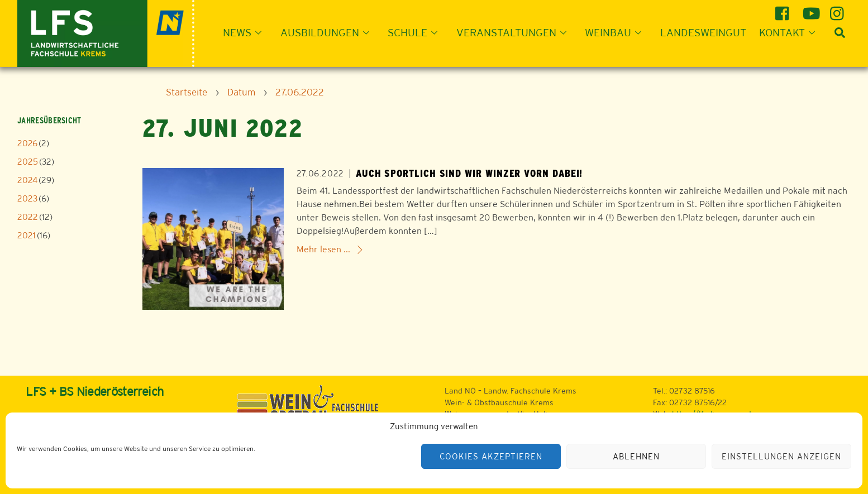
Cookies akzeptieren (491, 456)
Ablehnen (636, 456)
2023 (27, 198)
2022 (28, 217)
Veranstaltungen (515, 32)
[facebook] (784, 9)
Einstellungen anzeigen (781, 456)
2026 (27, 143)
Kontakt (790, 32)
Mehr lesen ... (323, 249)
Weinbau (616, 32)
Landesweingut (703, 32)
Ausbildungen (328, 32)
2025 (28, 162)
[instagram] (839, 9)
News (245, 32)
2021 (27, 235)
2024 (27, 180)
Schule (416, 32)
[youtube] (811, 9)
